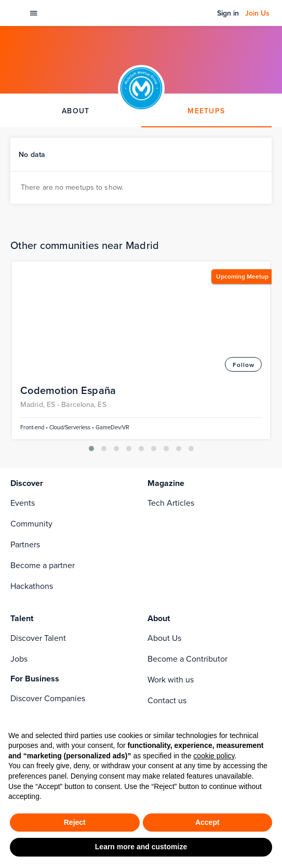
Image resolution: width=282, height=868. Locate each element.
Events (23, 359)
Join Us (257, 13)
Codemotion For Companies (62, 576)
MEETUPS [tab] (206, 111)
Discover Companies (48, 555)
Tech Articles (171, 359)
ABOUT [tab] (76, 111)
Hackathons (32, 443)
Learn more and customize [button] (141, 847)
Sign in (228, 13)
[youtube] (58, 649)
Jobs (19, 515)
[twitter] (17, 649)
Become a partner (43, 422)
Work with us (171, 536)
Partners (25, 401)
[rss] (37, 649)
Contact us (167, 557)
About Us (164, 495)
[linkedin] (37, 628)
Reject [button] (75, 822)
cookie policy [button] (214, 756)
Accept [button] (207, 822)
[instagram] (58, 628)
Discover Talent (38, 495)
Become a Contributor (187, 515)
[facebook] (17, 628)
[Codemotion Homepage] (16, 13)
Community (31, 380)
